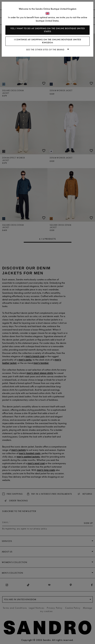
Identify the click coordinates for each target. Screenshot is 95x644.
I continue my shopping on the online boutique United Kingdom (48, 41)
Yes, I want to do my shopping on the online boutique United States (48, 30)
